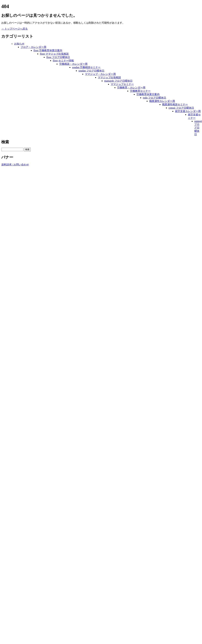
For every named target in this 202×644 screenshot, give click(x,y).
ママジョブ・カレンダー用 (100, 74)
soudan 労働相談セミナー (86, 67)
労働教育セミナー (140, 91)
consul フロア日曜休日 (181, 108)
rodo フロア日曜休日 (154, 98)
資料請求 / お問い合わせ (15, 165)
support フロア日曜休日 (198, 128)
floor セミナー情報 (63, 61)
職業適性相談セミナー (175, 104)
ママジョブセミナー (122, 84)
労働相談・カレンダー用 (73, 64)
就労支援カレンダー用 (188, 111)
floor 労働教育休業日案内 (48, 50)
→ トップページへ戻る (14, 29)
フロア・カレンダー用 (33, 47)
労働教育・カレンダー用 (131, 88)
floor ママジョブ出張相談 (54, 54)
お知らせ (19, 44)
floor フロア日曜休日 (58, 57)
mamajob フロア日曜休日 (118, 81)
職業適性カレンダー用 (162, 101)
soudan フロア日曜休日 (91, 71)
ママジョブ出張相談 (109, 77)
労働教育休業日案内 (148, 94)
